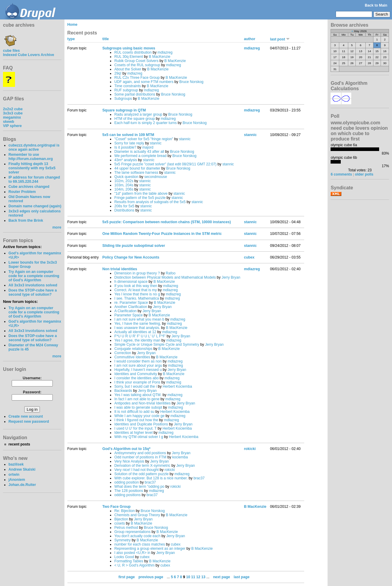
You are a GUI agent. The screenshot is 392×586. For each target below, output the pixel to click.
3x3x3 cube (13, 113)
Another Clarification (131, 307)
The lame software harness (136, 173)
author (250, 39)
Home (73, 25)
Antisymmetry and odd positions (140, 453)
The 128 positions (129, 491)
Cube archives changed (29, 187)
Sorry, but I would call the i (135, 386)
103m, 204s (124, 185)
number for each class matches (140, 544)
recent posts (19, 444)
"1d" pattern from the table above (141, 194)
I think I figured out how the (136, 420)
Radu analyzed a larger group (138, 114)
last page (242, 577)
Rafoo (171, 273)
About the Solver (128, 69)
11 (193, 577)
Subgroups (123, 99)
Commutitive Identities (132, 357)
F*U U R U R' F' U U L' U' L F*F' (140, 336)
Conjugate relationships (133, 349)
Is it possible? (125, 147)
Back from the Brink (26, 220)
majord (148, 147)
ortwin (14, 475)
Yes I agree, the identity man (137, 340)
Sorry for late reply (129, 143)
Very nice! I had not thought (136, 470)
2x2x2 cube (13, 109)
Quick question (126, 177)
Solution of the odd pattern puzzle (141, 474)
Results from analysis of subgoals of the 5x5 (150, 202)
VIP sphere (12, 126)
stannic (185, 139)
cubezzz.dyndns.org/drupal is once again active (34, 147)
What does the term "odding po (139, 487)
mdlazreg (165, 52)
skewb (9, 122)
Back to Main (376, 5)
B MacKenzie (160, 57)
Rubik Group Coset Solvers (136, 61)
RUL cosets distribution (133, 52)
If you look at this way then (136, 286)
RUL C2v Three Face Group (137, 78)
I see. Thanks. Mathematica (137, 298)
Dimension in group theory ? (137, 273)
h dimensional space (131, 282)
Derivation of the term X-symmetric (142, 466)
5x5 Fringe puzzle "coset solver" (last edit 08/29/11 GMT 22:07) (165, 164)
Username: (32, 378)
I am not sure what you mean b (139, 319)
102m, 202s (124, 181)
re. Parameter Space (131, 303)
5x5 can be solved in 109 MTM (128, 135)
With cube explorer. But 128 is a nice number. (151, 478)
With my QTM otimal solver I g (139, 437)
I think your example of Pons (137, 382)
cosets (119, 523)
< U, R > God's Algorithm (134, 565)
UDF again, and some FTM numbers (144, 82)
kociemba (180, 457)
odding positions (127, 495)
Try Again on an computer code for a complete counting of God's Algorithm (34, 276)
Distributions (124, 210)
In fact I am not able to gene (137, 399)
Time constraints (128, 86)
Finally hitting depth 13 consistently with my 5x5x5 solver (32, 168)
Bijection (121, 519)
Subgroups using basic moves (129, 48)
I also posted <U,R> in (132, 553)
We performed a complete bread (140, 156)
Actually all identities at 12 (135, 332)
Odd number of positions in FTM (140, 457)
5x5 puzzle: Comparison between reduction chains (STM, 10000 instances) (166, 222)
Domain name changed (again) (35, 206)
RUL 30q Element (129, 57)
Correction (123, 353)
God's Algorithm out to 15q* (126, 449)
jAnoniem (17, 480)
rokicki (170, 470)
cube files (11, 49)
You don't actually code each (137, 536)
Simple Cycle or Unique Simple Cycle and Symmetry (157, 345)
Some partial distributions (135, 94)
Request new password (29, 422)
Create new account (26, 416)
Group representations (132, 532)
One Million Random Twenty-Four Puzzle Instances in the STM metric (162, 234)
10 (188, 577)
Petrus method (126, 528)
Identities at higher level (133, 433)
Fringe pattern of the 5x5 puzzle (140, 198)
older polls (364, 174)
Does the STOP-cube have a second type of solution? (33, 292)
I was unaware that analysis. (137, 328)
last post (280, 39)
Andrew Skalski (22, 469)
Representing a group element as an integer (150, 549)
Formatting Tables (129, 561)
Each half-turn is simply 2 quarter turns (145, 123)
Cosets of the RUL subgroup (137, 65)
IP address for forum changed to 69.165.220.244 (34, 179)
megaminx (12, 117)
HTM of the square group (134, 119)
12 (198, 577)
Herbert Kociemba (177, 386)
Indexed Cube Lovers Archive (28, 55)
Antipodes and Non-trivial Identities (142, 403)
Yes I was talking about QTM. (138, 395)
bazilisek (16, 464)
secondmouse (156, 177)
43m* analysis (126, 160)
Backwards (123, 391)
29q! (118, 73)
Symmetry (122, 540)
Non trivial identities (120, 269)
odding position (126, 482)
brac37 (199, 478)
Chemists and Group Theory (137, 515)
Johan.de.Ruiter (22, 485)
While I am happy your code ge (139, 416)
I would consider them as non (138, 361)
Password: (32, 392)
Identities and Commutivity (136, 374)
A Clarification (125, 311)
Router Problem (22, 192)
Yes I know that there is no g (137, 294)
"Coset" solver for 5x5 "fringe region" (144, 139)
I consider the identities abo (136, 378)
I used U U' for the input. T (135, 428)
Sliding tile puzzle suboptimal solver (134, 246)
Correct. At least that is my (135, 290)
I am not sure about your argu (138, 366)
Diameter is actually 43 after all (139, 152)
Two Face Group (116, 507)
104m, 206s (124, 189)
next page (222, 577)
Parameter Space (128, 315)
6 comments (341, 174)
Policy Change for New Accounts (131, 257)
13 (203, 577)
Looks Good (124, 557)
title (105, 39)
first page (127, 577)
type (71, 39)
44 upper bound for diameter (137, 168)
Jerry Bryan (231, 277)
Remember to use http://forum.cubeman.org (31, 157)
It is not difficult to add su (134, 412)
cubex (249, 257)
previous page (151, 577)
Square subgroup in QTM (124, 110)
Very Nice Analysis (129, 461)
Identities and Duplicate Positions (141, 424)
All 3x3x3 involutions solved (33, 285)
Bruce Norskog (191, 82)
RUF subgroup (126, 90)
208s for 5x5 (124, 206)
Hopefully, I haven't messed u (138, 370)
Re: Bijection (124, 511)
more (57, 227)
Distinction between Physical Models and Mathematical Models (165, 277)
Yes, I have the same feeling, (138, 324)
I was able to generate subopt (138, 407)
